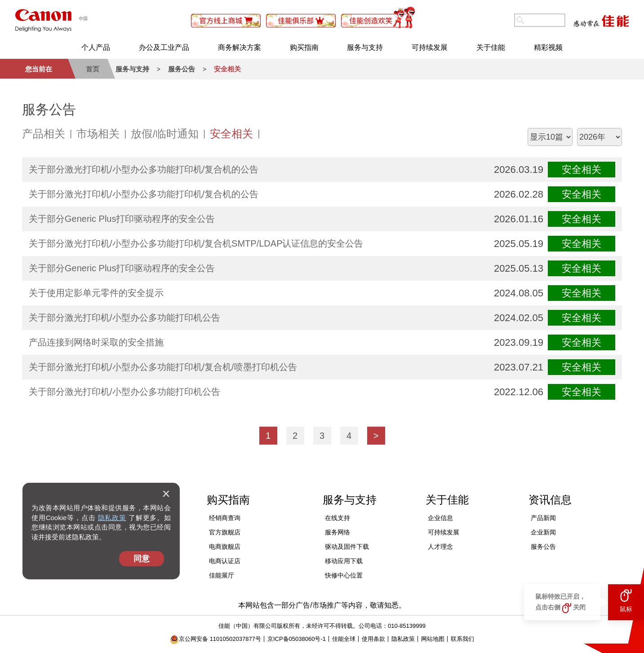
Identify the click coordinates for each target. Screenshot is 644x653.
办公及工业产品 (164, 47)
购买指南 (304, 47)
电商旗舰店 (225, 547)
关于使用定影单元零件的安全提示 (96, 293)
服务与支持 (365, 47)
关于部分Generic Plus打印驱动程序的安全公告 (122, 219)
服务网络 (338, 532)
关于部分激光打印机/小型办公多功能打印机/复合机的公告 (144, 169)
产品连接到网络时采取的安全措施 (96, 342)
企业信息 (440, 518)
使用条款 (373, 639)
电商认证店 (225, 561)
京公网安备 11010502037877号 (215, 639)
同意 (142, 559)
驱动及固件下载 (347, 547)
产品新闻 (543, 518)
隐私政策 (112, 518)
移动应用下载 (344, 561)
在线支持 (338, 518)
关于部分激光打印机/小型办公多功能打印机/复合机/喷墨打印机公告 (163, 367)
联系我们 (462, 639)
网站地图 (433, 639)
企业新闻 (543, 532)
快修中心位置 (344, 575)
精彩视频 (548, 47)
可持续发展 (430, 47)
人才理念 (440, 547)
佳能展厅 (222, 575)
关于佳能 (491, 47)
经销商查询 (225, 518)
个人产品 (96, 47)
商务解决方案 (240, 47)
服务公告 (543, 547)
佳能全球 (344, 639)
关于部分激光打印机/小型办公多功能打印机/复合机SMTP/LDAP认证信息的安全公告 (196, 243)
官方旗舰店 (225, 532)
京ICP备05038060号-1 (297, 639)
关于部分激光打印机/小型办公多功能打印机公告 (124, 318)
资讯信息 (550, 500)
